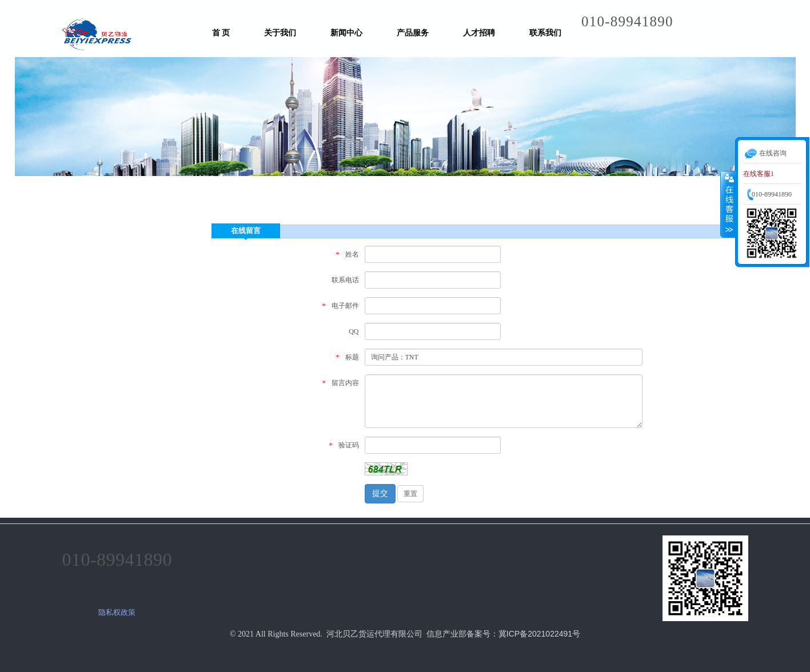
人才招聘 (479, 33)
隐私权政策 (117, 612)
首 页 (221, 33)
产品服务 (413, 33)
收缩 (728, 204)
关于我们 (280, 33)
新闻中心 (346, 33)
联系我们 (545, 33)
